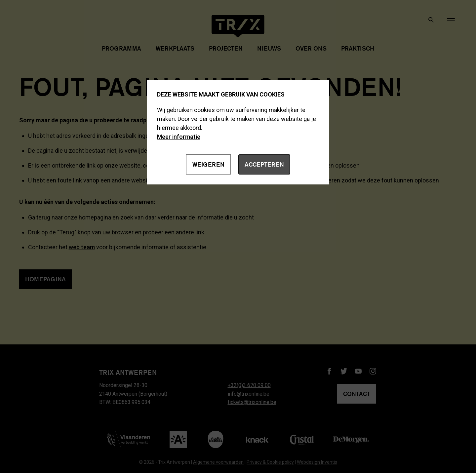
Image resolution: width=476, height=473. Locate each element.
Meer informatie (179, 137)
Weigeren (208, 164)
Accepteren (264, 164)
